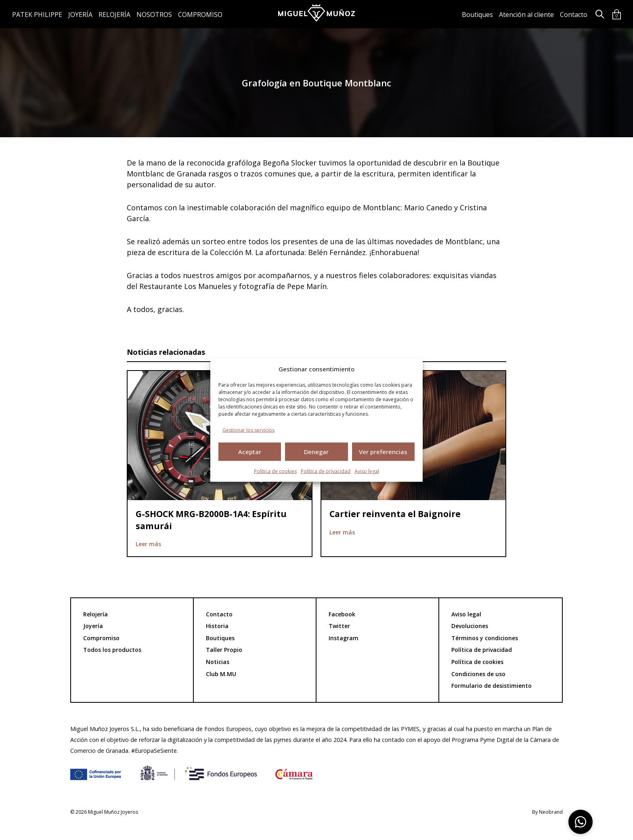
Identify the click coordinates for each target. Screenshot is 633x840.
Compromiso (200, 15)
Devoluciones (470, 626)
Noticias (218, 662)
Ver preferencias (383, 452)
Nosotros (154, 15)
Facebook (342, 614)
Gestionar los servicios (248, 430)
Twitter (339, 626)
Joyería (80, 15)
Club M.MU (221, 674)
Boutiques (477, 15)
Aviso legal (367, 471)
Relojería (114, 15)
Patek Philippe (37, 15)
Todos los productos (112, 650)
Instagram (344, 638)
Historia (217, 626)
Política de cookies (275, 471)
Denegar (316, 452)
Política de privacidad (326, 471)
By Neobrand (547, 812)
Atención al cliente (526, 15)
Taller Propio (224, 650)
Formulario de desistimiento (492, 686)
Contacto (574, 15)
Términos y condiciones (485, 638)
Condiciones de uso (478, 674)
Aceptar (250, 452)
